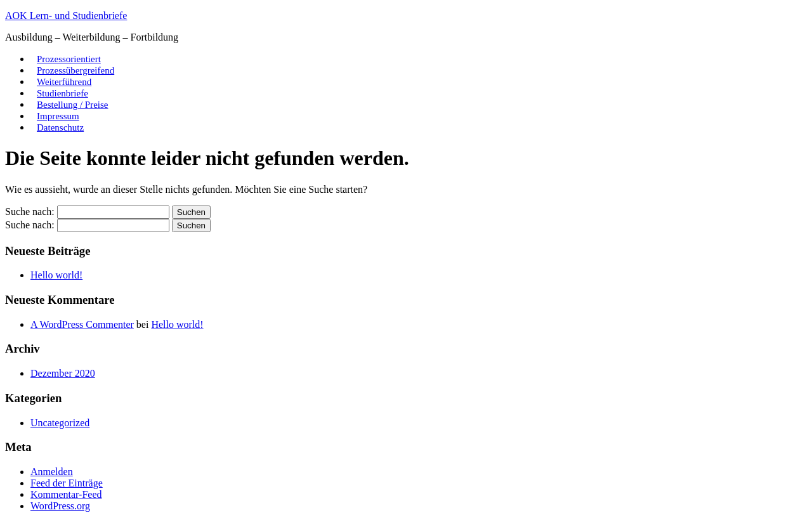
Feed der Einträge (67, 483)
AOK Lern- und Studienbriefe (66, 16)
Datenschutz (60, 127)
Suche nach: (30, 212)
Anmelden (52, 472)
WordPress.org (60, 506)
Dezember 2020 (63, 373)
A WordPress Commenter (82, 324)
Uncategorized (60, 423)
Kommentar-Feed (66, 494)
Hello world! (56, 275)
